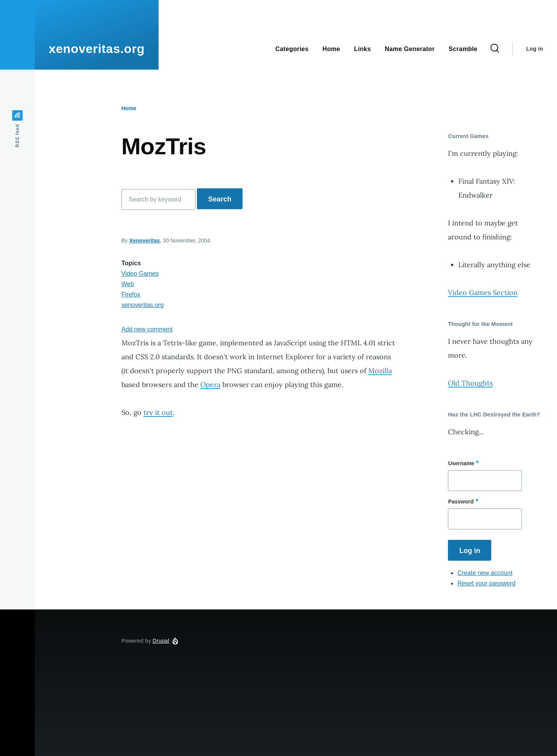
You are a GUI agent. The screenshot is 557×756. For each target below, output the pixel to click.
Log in (535, 49)
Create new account (485, 573)
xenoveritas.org (97, 49)
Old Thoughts (470, 383)
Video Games (140, 274)
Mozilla (380, 371)
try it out (158, 412)
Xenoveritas (144, 241)
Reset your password (486, 583)
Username (461, 463)
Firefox (131, 294)
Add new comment (147, 329)
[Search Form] (495, 49)
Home (129, 108)
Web (128, 284)
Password (461, 502)
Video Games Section (483, 293)
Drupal (161, 641)
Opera (210, 385)
